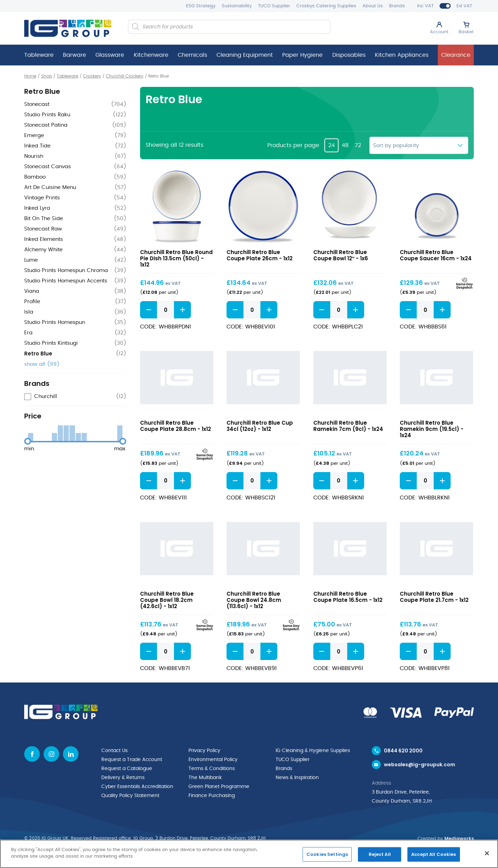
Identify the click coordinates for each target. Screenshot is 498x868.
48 (345, 145)
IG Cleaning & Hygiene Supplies (313, 751)
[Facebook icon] (32, 754)
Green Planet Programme (219, 787)
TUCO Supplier (274, 6)
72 (358, 145)
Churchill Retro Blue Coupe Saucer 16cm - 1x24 (436, 255)
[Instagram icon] (51, 754)
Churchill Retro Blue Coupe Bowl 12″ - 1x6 (341, 255)
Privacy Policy (204, 751)
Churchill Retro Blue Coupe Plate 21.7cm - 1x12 (434, 597)
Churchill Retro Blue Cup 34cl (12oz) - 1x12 (260, 426)
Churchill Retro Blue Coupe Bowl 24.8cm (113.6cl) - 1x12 (254, 600)
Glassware (110, 55)
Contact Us (114, 751)
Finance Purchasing (212, 796)
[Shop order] (419, 145)
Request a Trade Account (132, 760)
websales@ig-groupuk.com (419, 765)
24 (331, 145)
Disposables (349, 55)
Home (30, 76)
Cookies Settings (327, 854)
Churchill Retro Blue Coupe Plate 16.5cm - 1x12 (348, 597)
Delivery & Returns (123, 778)
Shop (47, 76)
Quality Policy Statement (130, 796)
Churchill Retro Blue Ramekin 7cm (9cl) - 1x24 (348, 426)
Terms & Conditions (212, 769)
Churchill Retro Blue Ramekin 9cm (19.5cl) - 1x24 (432, 429)
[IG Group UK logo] (68, 28)
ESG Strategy (201, 6)
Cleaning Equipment (245, 55)
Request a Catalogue (127, 769)
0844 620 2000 (403, 751)
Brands (397, 6)
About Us (373, 6)
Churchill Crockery (125, 76)
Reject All (380, 854)
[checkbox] (75, 397)
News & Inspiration (297, 778)
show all (42, 364)
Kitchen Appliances (402, 55)
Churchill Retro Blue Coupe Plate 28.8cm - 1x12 (176, 426)
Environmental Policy (213, 760)
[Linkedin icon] (71, 754)
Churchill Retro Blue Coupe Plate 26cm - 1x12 (260, 255)
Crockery (92, 76)
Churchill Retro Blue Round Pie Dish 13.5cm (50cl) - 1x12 (176, 258)
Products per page (293, 145)
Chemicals (192, 55)
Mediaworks (459, 838)
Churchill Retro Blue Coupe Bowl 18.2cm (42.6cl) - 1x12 (167, 600)
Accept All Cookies (434, 854)
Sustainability (237, 6)
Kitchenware (151, 55)
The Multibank (205, 778)
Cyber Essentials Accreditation (137, 787)
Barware (75, 55)
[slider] (28, 441)
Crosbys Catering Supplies (326, 6)
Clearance (456, 55)
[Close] (487, 853)
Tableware (39, 55)
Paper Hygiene (302, 55)
